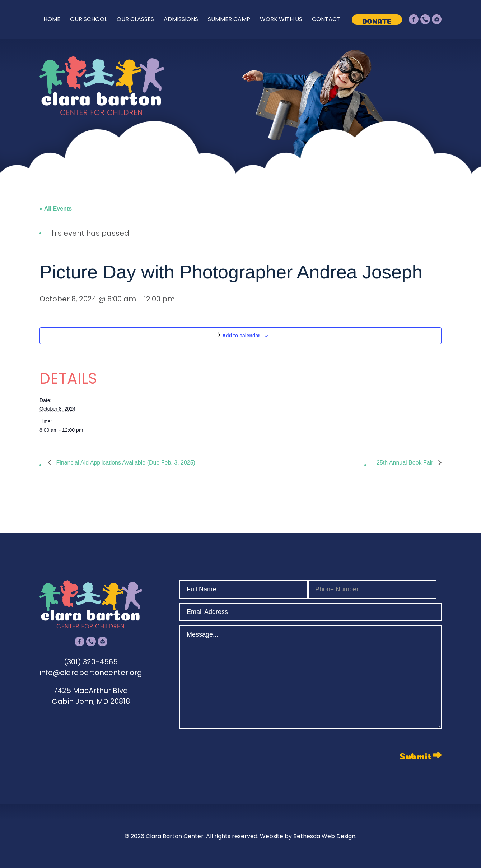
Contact (326, 19)
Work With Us (281, 19)
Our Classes (135, 19)
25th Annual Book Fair (406, 463)
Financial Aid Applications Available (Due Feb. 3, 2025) (125, 463)
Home (52, 19)
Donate (377, 20)
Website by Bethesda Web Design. (308, 836)
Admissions (181, 19)
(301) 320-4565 (91, 662)
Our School (88, 19)
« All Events (56, 209)
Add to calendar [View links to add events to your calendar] (241, 336)
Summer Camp (229, 19)
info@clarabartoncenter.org (91, 673)
